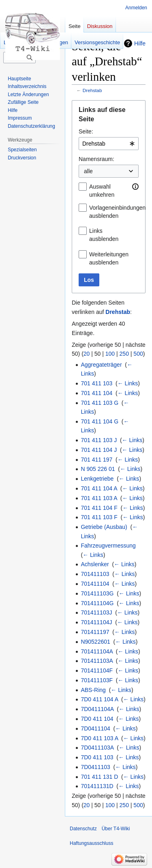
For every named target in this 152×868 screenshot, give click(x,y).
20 (87, 354)
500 (138, 354)
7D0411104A (97, 709)
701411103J (96, 612)
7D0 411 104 (97, 719)
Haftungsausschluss (91, 843)
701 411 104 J (99, 450)
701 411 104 (96, 393)
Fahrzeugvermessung (108, 546)
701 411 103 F (99, 517)
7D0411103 (95, 767)
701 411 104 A (99, 488)
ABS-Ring (93, 690)
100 (110, 354)
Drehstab (92, 90)
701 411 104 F (99, 508)
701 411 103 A (99, 498)
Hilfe (140, 43)
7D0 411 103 (97, 757)
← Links (128, 383)
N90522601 (95, 642)
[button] (135, 187)
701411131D (97, 786)
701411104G (97, 603)
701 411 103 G (100, 403)
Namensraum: (96, 159)
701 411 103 (96, 383)
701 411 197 (96, 460)
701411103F (97, 680)
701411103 (95, 574)
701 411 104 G (100, 421)
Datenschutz (83, 829)
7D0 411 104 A (99, 699)
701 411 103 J (99, 440)
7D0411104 (95, 728)
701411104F (97, 670)
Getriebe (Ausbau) (104, 527)
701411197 (95, 632)
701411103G (97, 593)
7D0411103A (97, 748)
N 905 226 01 (98, 469)
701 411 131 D (99, 777)
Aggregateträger (101, 365)
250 (124, 354)
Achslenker (95, 564)
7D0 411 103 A (99, 738)
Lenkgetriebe (97, 479)
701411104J (96, 622)
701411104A (97, 651)
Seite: (86, 131)
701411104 (95, 584)
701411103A (97, 661)
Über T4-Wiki (116, 829)
